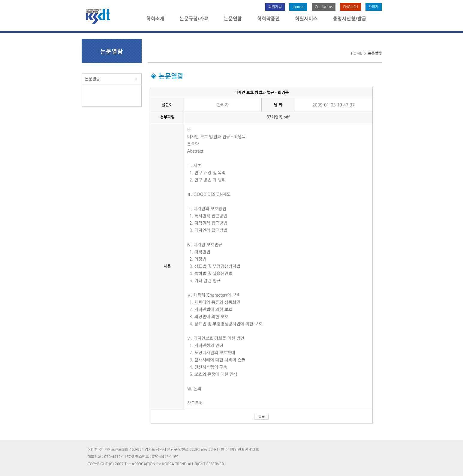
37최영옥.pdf (278, 117)
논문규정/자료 (194, 19)
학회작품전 (268, 19)
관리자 (374, 7)
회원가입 (275, 7)
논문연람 (233, 19)
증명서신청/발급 (349, 19)
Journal (298, 7)
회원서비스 (306, 19)
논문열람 (93, 79)
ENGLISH (350, 7)
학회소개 (155, 19)
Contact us (324, 7)
